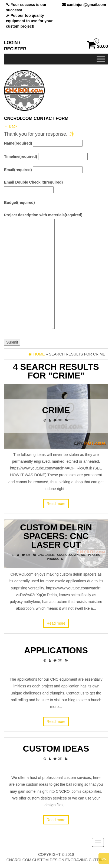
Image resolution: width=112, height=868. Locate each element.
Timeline (21, 156)
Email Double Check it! (33, 182)
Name (18, 143)
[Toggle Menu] (101, 59)
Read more (56, 504)
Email (18, 170)
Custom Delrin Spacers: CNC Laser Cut (56, 536)
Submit (12, 342)
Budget (19, 203)
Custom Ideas (56, 749)
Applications (56, 650)
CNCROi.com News (71, 555)
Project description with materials (43, 215)
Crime (56, 410)
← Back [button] (11, 126)
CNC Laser (46, 555)
